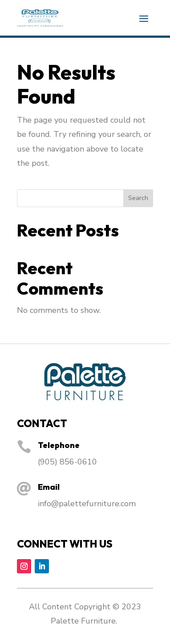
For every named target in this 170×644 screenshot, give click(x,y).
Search (138, 198)
